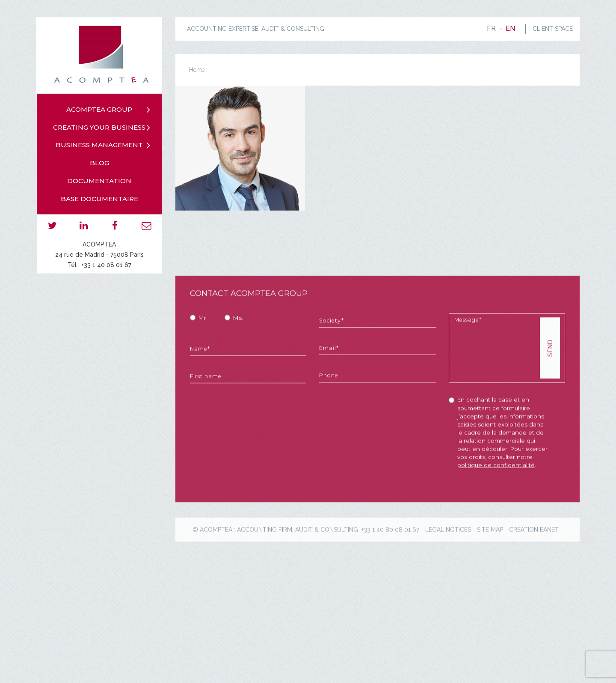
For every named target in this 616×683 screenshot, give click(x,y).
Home (197, 70)
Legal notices (448, 564)
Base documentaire (99, 199)
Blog (99, 163)
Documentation (99, 181)
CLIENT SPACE (553, 29)
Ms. (238, 353)
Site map (490, 564)
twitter (52, 225)
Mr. (203, 353)
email (146, 225)
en (510, 28)
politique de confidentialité (496, 500)
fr (491, 28)
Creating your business (99, 127)
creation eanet (534, 564)
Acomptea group (99, 109)
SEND (550, 383)
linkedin (84, 225)
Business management (99, 145)
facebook (115, 225)
